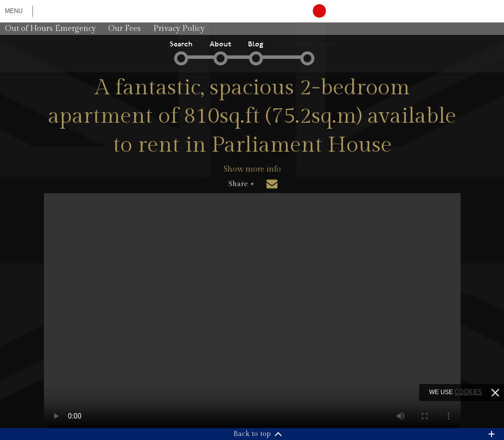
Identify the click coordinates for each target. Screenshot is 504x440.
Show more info (252, 169)
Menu (14, 11)
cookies (468, 392)
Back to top (252, 434)
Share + (241, 184)
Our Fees (125, 29)
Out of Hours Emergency (50, 29)
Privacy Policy (179, 29)
